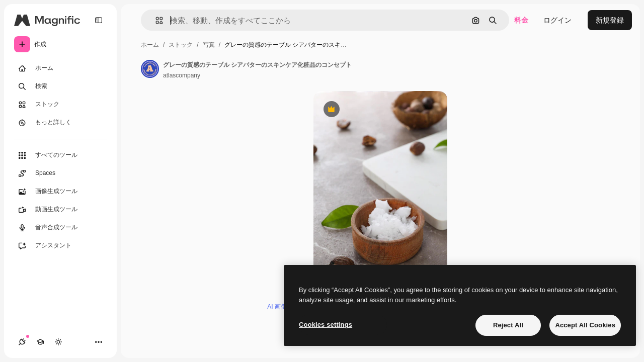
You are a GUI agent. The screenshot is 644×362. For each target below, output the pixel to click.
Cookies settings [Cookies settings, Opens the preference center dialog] (326, 325)
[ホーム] (60, 68)
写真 (209, 45)
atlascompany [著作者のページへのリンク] (182, 75)
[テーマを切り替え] (58, 342)
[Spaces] (60, 173)
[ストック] (60, 105)
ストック (181, 45)
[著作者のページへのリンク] (150, 69)
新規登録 (610, 20)
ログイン (557, 20)
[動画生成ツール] (60, 210)
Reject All (508, 325)
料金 (521, 20)
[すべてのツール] (60, 155)
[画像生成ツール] (60, 192)
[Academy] (40, 342)
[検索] (60, 86)
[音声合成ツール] (60, 228)
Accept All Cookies (585, 325)
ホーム (150, 45)
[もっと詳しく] (60, 123)
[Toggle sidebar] (99, 20)
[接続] (22, 342)
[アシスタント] (60, 246)
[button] (155, 20)
